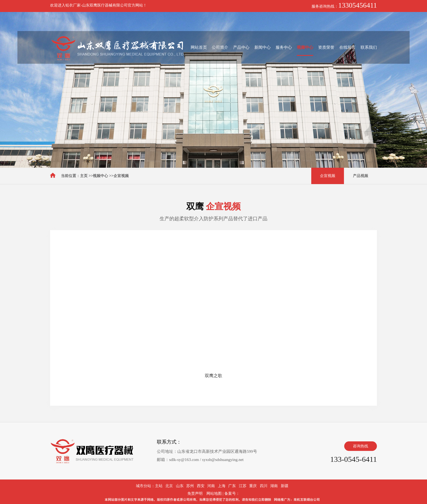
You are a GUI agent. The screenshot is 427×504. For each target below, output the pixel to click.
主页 (84, 176)
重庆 (253, 486)
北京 (169, 486)
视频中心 (100, 176)
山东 (180, 486)
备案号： (232, 494)
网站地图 (214, 494)
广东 (232, 486)
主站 (159, 486)
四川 (264, 486)
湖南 (274, 486)
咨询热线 (361, 446)
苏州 (190, 486)
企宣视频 (121, 176)
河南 (211, 486)
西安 (201, 486)
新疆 (285, 486)
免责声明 (195, 494)
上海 (222, 486)
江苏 (243, 486)
